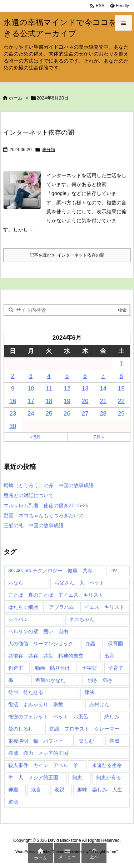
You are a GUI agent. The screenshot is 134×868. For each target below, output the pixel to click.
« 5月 (35, 437)
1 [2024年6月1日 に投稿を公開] (121, 363)
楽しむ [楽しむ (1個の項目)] (86, 741)
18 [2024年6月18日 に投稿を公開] (49, 401)
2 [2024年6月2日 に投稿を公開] (13, 376)
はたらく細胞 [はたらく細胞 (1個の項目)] (23, 607)
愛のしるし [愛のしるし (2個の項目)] (21, 729)
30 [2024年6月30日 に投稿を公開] (13, 426)
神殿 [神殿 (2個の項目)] (13, 790)
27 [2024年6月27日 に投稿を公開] (85, 414)
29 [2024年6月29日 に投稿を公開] (121, 414)
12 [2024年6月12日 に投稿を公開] (67, 389)
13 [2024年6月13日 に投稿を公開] (85, 389)
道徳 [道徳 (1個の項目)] (13, 802)
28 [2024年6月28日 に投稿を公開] (103, 414)
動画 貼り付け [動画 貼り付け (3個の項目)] (53, 668)
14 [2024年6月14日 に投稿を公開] (103, 389)
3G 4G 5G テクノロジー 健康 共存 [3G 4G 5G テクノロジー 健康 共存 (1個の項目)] (50, 571)
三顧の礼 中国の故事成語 (34, 525)
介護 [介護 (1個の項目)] (90, 644)
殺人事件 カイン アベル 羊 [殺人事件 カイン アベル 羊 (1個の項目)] (43, 765)
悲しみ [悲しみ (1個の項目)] (112, 717)
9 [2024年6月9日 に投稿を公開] (13, 389)
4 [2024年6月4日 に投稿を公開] (49, 376)
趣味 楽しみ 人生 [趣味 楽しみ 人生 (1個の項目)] (100, 790)
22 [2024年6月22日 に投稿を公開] (121, 401)
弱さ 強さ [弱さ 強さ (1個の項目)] (100, 680)
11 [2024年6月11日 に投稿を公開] (49, 389)
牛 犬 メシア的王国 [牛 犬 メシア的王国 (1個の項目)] (33, 777)
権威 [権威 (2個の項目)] (114, 741)
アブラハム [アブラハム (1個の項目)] (61, 607)
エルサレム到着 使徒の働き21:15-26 (46, 505)
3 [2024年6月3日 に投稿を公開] (31, 376)
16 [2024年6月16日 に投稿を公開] (13, 401)
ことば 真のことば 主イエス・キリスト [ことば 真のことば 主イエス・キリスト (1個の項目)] (56, 595)
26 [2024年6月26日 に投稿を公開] (67, 414)
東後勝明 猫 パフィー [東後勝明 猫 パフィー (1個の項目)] (36, 741)
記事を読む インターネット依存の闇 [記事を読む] (67, 255)
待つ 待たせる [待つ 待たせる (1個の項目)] (26, 692)
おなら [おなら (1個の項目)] (16, 583)
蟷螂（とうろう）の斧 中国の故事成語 (49, 485)
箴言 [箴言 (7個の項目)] (36, 790)
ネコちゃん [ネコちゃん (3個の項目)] (82, 619)
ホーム (16, 98)
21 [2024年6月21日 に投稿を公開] (103, 401)
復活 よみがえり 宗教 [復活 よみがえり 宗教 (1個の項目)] (36, 704)
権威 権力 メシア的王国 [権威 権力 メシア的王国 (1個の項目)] (38, 753)
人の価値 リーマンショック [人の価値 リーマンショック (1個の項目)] (41, 644)
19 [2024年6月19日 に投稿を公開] (67, 401)
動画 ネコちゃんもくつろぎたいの (44, 515)
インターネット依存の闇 (39, 132)
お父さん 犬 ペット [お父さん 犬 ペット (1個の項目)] (79, 583)
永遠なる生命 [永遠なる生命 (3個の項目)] (107, 765)
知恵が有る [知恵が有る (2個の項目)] (109, 777)
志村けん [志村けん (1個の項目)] (99, 704)
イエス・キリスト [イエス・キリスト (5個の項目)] (104, 607)
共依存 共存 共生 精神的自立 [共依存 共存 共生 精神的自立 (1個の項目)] (46, 656)
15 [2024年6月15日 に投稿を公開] (121, 389)
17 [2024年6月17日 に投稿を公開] (31, 401)
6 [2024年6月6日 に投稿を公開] (85, 376)
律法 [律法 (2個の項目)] (89, 692)
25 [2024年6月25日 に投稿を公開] (49, 414)
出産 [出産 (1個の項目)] (109, 656)
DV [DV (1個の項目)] (114, 571)
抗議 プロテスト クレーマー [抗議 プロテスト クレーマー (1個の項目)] (84, 729)
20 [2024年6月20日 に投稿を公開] (85, 401)
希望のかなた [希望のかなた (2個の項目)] (50, 680)
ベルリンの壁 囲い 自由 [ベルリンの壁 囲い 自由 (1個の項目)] (38, 631)
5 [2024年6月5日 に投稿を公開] (67, 376)
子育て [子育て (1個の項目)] (116, 668)
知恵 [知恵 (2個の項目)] (77, 777)
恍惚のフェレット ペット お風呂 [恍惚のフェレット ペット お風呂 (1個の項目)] (48, 717)
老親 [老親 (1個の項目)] (59, 790)
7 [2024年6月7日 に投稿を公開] (103, 376)
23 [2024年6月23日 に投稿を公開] (13, 414)
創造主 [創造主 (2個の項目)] (16, 668)
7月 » (99, 437)
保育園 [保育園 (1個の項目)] (115, 644)
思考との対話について (29, 495)
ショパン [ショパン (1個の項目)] (18, 619)
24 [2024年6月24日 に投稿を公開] (31, 414)
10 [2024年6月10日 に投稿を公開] (31, 389)
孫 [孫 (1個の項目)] (11, 680)
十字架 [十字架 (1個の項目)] (89, 668)
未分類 (49, 150)
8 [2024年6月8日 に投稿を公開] (121, 376)
